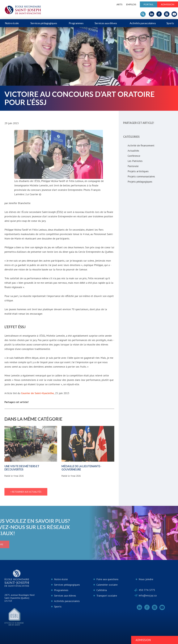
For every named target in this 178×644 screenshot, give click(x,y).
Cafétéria (102, 590)
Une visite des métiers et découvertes (22, 468)
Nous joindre (146, 579)
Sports (170, 23)
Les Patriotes (135, 161)
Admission (168, 4)
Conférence (134, 156)
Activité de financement (141, 145)
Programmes (76, 23)
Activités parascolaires (143, 23)
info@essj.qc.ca (148, 595)
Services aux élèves (106, 23)
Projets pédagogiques (140, 182)
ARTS (119, 4)
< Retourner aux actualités (26, 492)
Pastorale (133, 166)
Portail (149, 4)
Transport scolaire (107, 596)
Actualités (133, 151)
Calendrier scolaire (107, 585)
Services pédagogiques (44, 23)
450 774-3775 (147, 590)
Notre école (12, 23)
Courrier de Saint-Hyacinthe (37, 393)
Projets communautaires (141, 176)
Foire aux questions (107, 579)
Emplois (131, 4)
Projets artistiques (138, 171)
